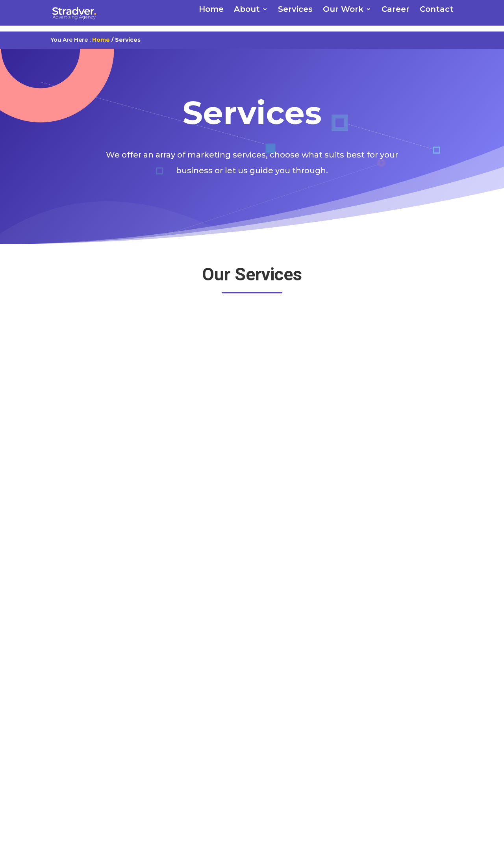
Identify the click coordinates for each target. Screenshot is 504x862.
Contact (437, 10)
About (247, 10)
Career (396, 10)
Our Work (343, 10)
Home (211, 10)
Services (295, 10)
